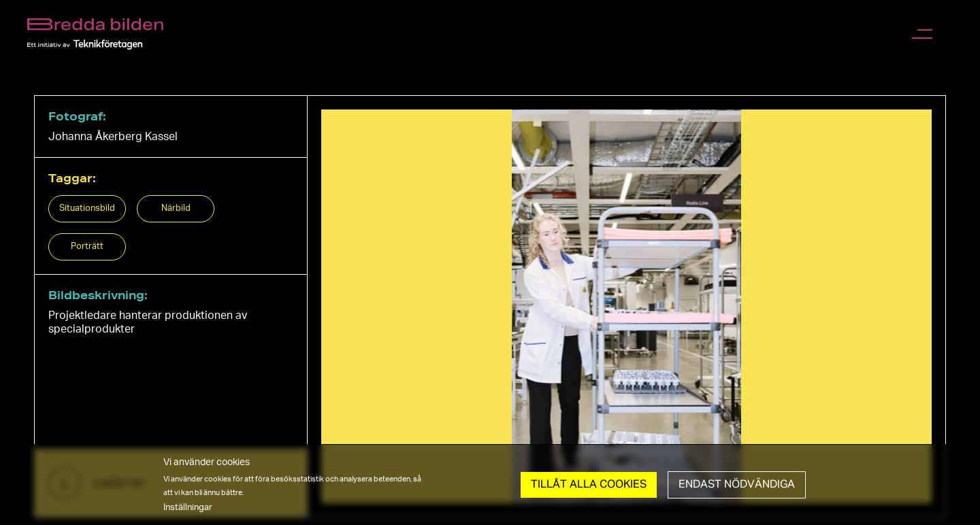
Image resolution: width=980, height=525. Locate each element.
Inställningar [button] (188, 507)
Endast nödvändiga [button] (737, 485)
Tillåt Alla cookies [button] (589, 485)
